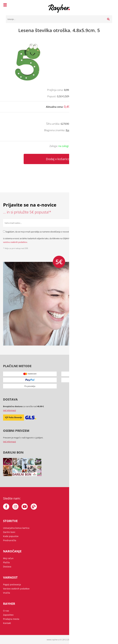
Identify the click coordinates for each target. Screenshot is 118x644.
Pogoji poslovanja (12, 584)
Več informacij (9, 410)
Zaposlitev (8, 615)
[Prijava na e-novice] (111, 223)
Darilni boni (9, 532)
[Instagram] (15, 507)
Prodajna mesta (11, 619)
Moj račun (8, 558)
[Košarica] (109, 5)
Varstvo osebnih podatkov (16, 589)
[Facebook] (6, 507)
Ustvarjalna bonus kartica (16, 528)
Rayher (70, 130)
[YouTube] (25, 507)
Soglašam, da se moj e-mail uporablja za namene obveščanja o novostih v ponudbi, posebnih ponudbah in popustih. (59, 232)
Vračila (7, 593)
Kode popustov (11, 536)
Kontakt (7, 623)
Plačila (6, 562)
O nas (6, 611)
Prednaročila (10, 540)
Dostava (7, 567)
